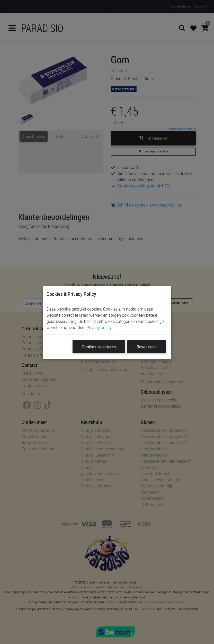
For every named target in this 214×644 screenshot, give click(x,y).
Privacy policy (99, 328)
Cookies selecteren (99, 347)
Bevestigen (147, 347)
